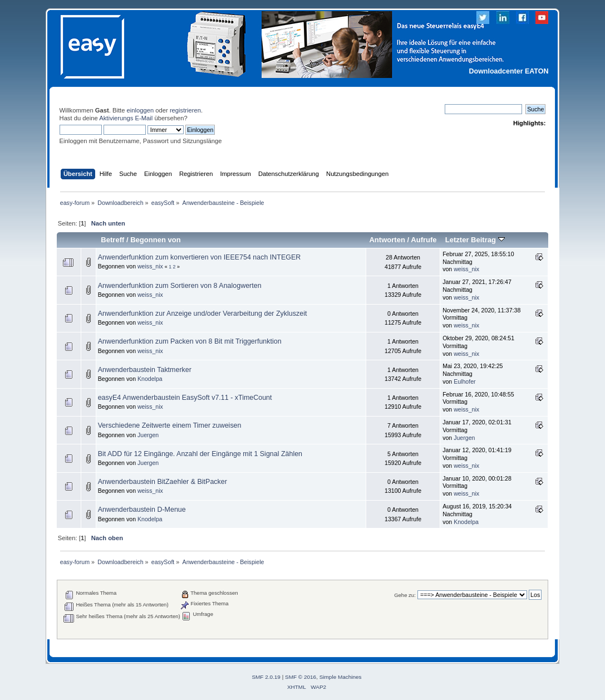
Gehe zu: (405, 595)
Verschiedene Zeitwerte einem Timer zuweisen (170, 425)
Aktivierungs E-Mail (126, 118)
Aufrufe (424, 240)
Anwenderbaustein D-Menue (142, 510)
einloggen (141, 110)
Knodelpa (150, 379)
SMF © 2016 (301, 677)
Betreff (112, 240)
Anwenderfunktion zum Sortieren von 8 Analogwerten (180, 286)
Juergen (148, 435)
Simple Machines (341, 677)
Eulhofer (464, 381)
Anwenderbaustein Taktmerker (145, 370)
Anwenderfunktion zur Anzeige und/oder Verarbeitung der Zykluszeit (203, 314)
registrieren (185, 110)
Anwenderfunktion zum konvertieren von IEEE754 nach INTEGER (200, 257)
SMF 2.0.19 (266, 677)
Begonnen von (156, 240)
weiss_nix (150, 266)
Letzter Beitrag (475, 240)
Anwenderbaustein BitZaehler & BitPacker (163, 482)
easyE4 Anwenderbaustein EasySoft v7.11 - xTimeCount (185, 398)
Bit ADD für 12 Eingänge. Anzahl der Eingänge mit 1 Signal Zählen (200, 454)
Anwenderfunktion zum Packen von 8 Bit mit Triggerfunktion (190, 341)
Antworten (387, 240)
